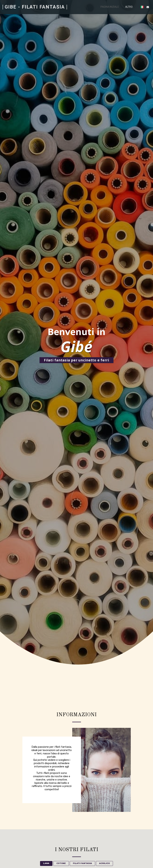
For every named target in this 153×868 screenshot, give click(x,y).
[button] (148, 7)
